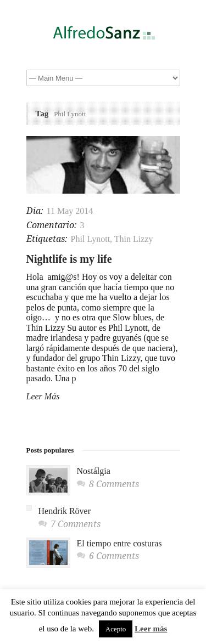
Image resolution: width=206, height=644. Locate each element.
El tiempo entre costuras (119, 543)
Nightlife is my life (69, 259)
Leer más (151, 629)
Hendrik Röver (65, 511)
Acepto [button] (116, 629)
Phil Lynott (91, 239)
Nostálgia (94, 471)
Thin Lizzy (134, 239)
